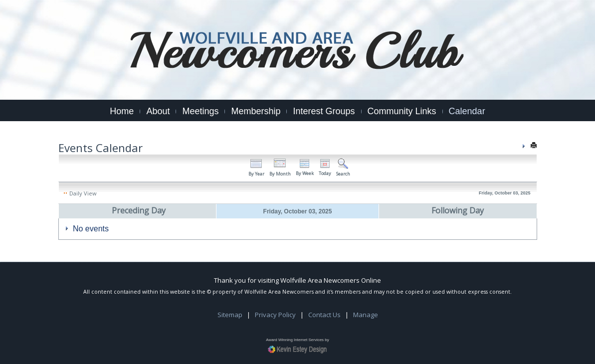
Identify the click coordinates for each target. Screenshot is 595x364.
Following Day (458, 210)
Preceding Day (139, 210)
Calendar (467, 111)
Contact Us (324, 315)
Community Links (402, 111)
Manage (366, 315)
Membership (256, 111)
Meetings (200, 111)
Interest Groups (324, 111)
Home (122, 111)
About (158, 111)
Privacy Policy (275, 315)
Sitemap (230, 315)
